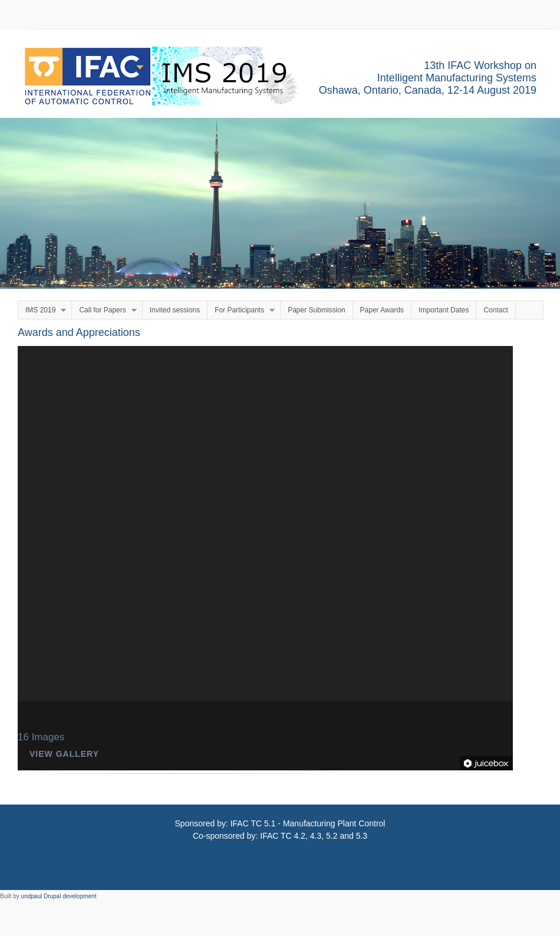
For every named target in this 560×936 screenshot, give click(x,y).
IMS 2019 (42, 310)
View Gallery (64, 754)
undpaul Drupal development (59, 896)
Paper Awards (382, 310)
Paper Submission (316, 310)
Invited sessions (175, 310)
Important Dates (444, 310)
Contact (495, 310)
